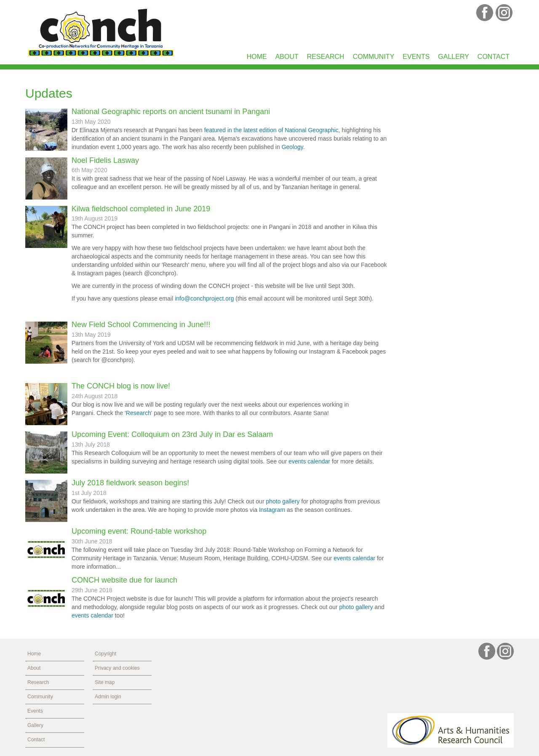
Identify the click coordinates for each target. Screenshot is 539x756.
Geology (292, 147)
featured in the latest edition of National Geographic (271, 130)
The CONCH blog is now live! (121, 386)
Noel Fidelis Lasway (105, 160)
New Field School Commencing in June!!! (141, 325)
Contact (494, 57)
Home (257, 57)
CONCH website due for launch (124, 580)
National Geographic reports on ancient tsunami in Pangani (171, 112)
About (287, 57)
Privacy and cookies (117, 668)
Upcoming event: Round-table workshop (139, 531)
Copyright (105, 654)
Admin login (108, 697)
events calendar (309, 461)
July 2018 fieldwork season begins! (130, 483)
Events (416, 57)
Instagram (272, 510)
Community (374, 57)
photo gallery (283, 501)
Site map (105, 682)
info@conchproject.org (204, 298)
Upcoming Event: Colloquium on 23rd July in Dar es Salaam (172, 434)
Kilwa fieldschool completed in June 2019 (141, 209)
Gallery (454, 57)
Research (326, 57)
